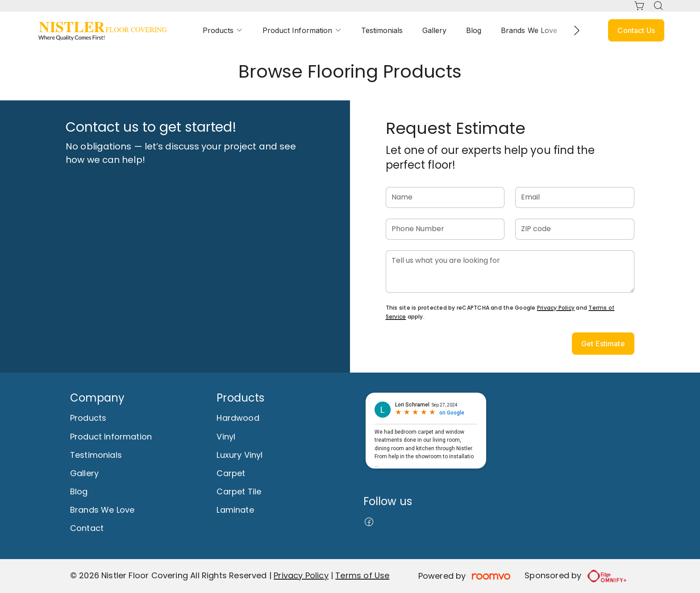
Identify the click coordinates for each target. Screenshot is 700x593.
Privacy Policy (556, 308)
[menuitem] (223, 31)
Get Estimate (603, 344)
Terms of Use (362, 575)
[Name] (445, 197)
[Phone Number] (445, 229)
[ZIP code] (575, 229)
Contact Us (636, 30)
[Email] (575, 197)
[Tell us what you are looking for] (510, 272)
